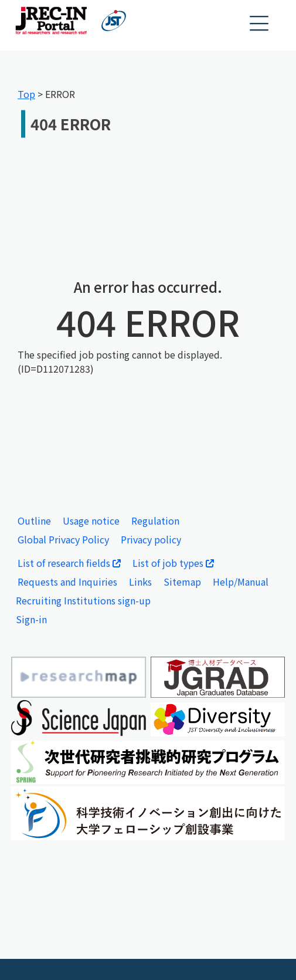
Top (26, 94)
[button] (260, 24)
